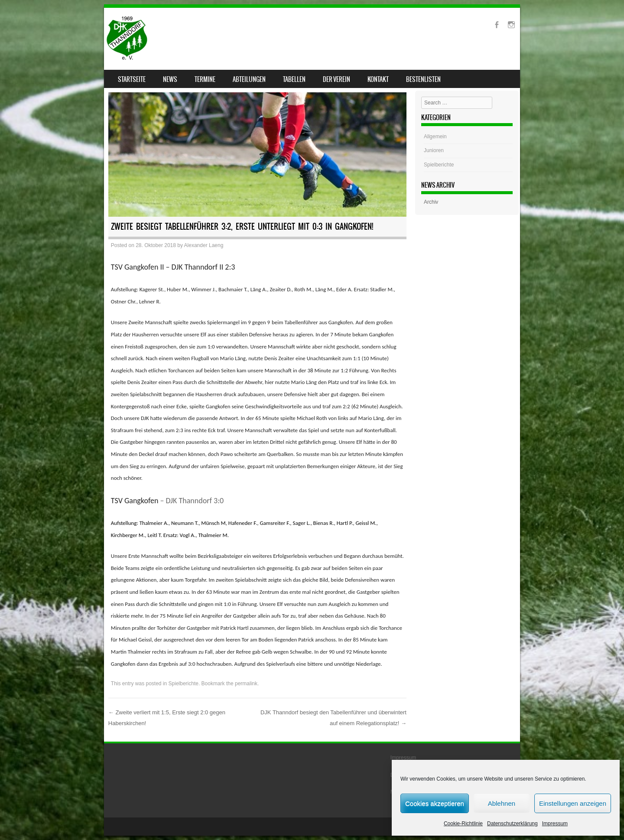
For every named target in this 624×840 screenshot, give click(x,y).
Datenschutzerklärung (512, 824)
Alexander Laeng (204, 245)
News (170, 79)
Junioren (434, 150)
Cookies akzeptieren (435, 803)
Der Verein (336, 79)
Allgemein (435, 137)
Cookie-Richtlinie (463, 824)
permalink (246, 684)
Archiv (431, 202)
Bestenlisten (423, 79)
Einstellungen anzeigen (573, 803)
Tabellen (294, 79)
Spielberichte (184, 684)
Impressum (555, 824)
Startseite (132, 79)
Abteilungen (249, 79)
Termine (205, 79)
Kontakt (378, 79)
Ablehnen (502, 803)
